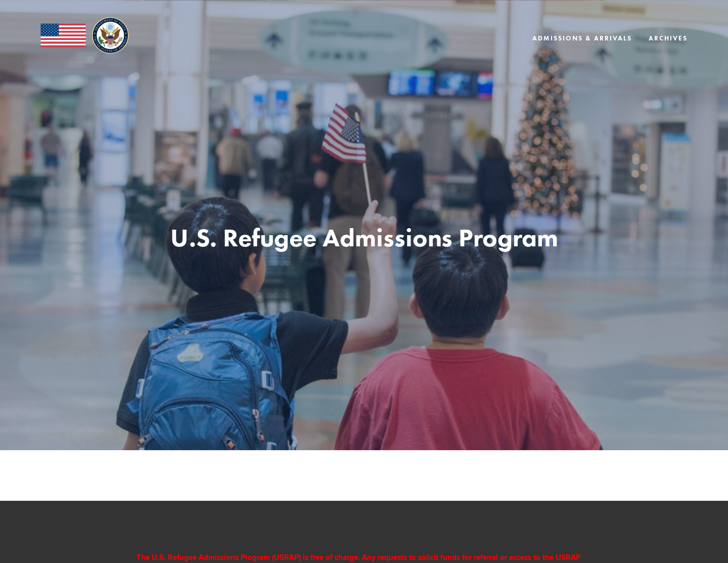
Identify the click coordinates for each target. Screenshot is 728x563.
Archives (668, 38)
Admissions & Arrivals (582, 38)
